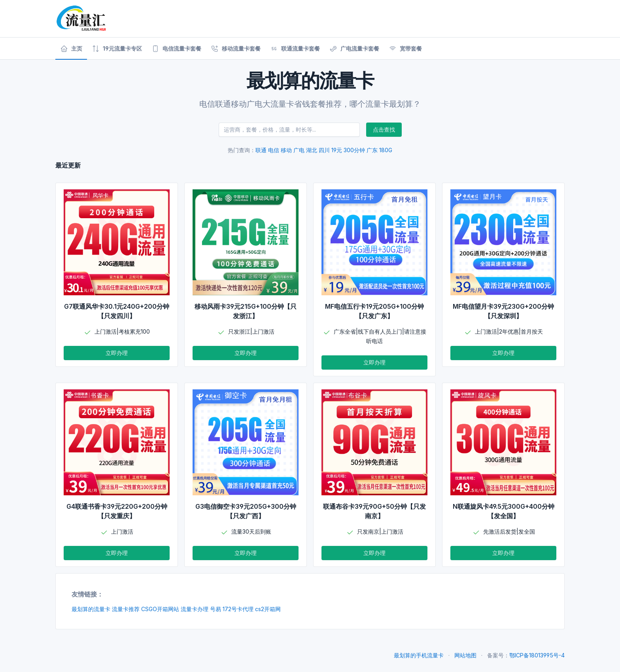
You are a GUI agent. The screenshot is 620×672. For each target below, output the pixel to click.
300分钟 (354, 150)
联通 (261, 150)
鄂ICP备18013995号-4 (537, 655)
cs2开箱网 (268, 609)
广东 (372, 150)
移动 (286, 150)
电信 (274, 150)
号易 (215, 609)
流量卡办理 (195, 609)
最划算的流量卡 (91, 609)
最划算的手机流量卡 (419, 655)
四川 (324, 150)
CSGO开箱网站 (160, 609)
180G (386, 150)
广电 (299, 150)
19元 (337, 150)
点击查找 (384, 129)
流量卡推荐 (126, 609)
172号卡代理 (238, 609)
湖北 (312, 150)
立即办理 (117, 353)
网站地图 (465, 655)
